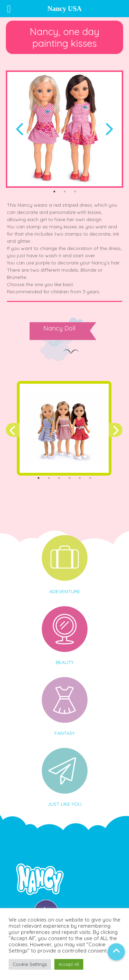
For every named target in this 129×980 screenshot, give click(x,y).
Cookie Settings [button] (30, 964)
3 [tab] (75, 192)
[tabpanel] (64, 129)
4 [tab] (69, 478)
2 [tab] (65, 192)
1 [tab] (54, 192)
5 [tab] (80, 478)
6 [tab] (90, 478)
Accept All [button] (69, 964)
